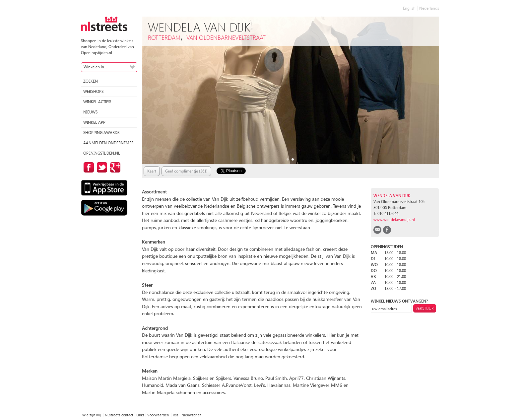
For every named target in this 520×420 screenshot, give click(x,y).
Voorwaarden (159, 415)
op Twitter (101, 167)
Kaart (152, 171)
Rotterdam (164, 37)
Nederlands (429, 8)
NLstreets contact (119, 415)
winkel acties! (97, 102)
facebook (387, 230)
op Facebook (88, 167)
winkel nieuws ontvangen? (399, 301)
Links (140, 415)
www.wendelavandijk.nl (394, 219)
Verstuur (425, 308)
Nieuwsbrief (191, 415)
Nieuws (90, 112)
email (377, 230)
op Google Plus (114, 167)
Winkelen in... (95, 67)
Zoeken (91, 81)
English (409, 8)
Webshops (93, 91)
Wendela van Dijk (392, 196)
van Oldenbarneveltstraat (226, 37)
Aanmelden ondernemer (108, 143)
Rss (176, 415)
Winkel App (94, 122)
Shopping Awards (101, 133)
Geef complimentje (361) (186, 171)
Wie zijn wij (92, 415)
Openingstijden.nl (102, 153)
